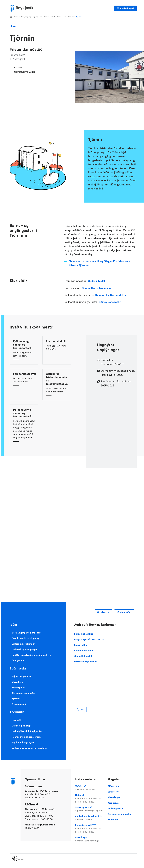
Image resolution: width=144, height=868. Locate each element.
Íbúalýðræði (18, 660)
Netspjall (90, 798)
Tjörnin (79, 17)
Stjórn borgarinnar (21, 676)
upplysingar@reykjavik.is (90, 818)
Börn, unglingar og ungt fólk (31, 17)
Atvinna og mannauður (24, 693)
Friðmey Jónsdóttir (109, 302)
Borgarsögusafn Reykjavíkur (89, 639)
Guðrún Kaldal (96, 281)
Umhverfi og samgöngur (24, 649)
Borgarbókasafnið (84, 634)
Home (11, 17)
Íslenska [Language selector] (104, 612)
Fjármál (16, 699)
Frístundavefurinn (84, 650)
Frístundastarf (50, 17)
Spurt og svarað (90, 809)
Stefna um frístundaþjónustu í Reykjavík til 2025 (118, 373)
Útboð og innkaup (21, 726)
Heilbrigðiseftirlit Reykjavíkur (27, 731)
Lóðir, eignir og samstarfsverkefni (30, 748)
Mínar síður (126, 612)
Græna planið (19, 704)
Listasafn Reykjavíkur (85, 662)
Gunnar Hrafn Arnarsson (96, 288)
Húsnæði (16, 720)
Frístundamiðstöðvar (65, 17)
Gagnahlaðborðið (83, 656)
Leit (82, 710)
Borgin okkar (81, 645)
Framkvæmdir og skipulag (25, 638)
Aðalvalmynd (127, 8)
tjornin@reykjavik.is (25, 72)
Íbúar (16, 17)
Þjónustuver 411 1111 (90, 829)
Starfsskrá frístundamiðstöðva (112, 362)
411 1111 (18, 67)
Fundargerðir (19, 687)
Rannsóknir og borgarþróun (26, 737)
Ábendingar (90, 839)
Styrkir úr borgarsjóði (23, 742)
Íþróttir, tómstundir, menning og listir (31, 655)
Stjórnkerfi (17, 682)
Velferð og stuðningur (23, 644)
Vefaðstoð (90, 788)
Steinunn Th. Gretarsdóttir (110, 295)
